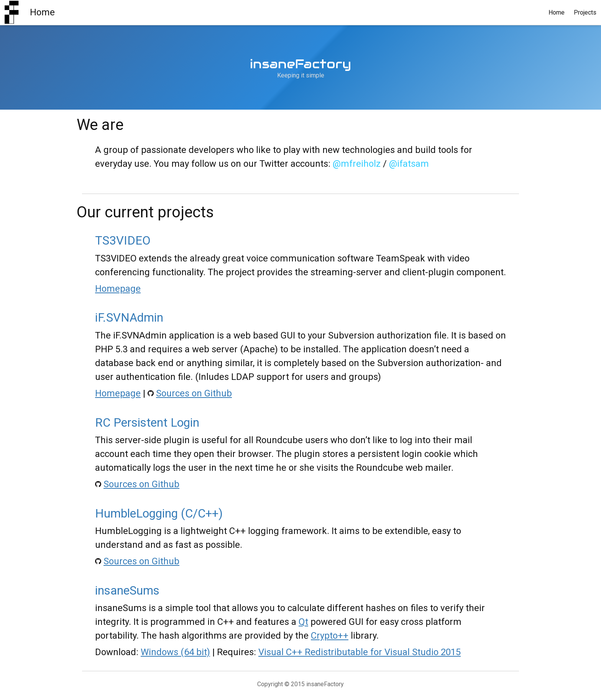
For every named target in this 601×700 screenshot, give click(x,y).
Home (557, 12)
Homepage (118, 289)
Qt (303, 622)
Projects (585, 12)
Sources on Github (194, 393)
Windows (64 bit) (175, 652)
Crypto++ (330, 636)
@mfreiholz (357, 164)
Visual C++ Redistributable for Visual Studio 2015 (360, 652)
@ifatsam (409, 164)
